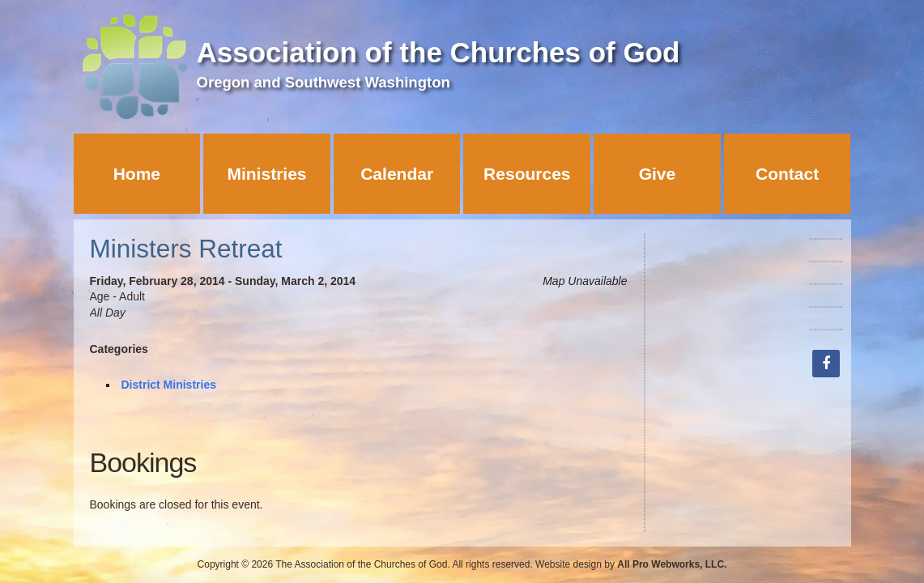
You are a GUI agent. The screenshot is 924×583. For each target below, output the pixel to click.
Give (658, 174)
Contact (787, 174)
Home (137, 174)
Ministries (266, 174)
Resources (527, 174)
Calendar (397, 174)
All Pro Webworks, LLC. (672, 564)
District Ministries (169, 385)
